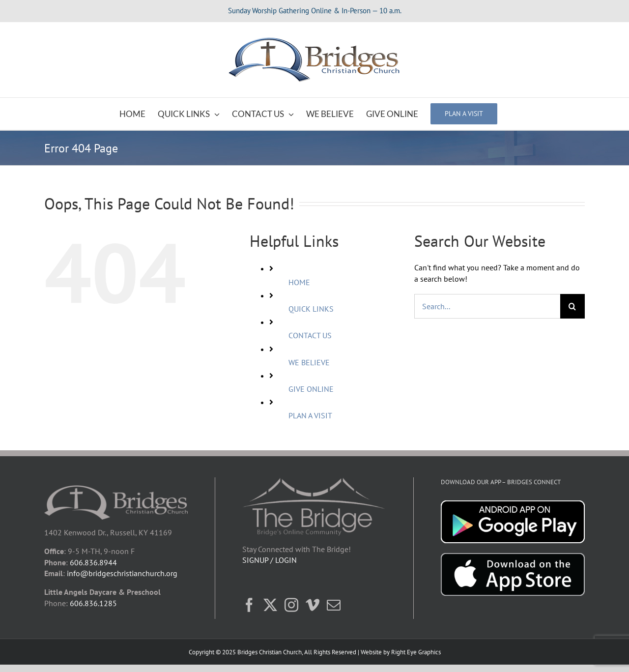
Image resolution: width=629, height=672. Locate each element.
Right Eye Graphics (416, 652)
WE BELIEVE (309, 362)
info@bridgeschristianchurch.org (122, 573)
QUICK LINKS (311, 309)
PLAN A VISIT (310, 415)
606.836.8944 (93, 562)
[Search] (572, 306)
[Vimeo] (313, 605)
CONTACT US (310, 335)
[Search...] (487, 306)
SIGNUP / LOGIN (270, 560)
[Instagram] (291, 605)
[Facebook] (249, 605)
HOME (299, 282)
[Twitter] (270, 605)
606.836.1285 (93, 603)
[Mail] (334, 605)
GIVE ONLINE (311, 389)
